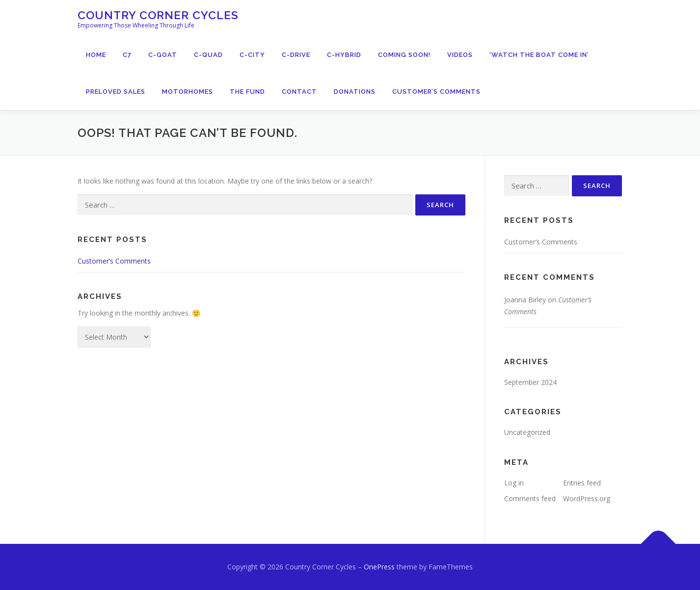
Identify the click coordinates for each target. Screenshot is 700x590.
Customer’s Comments (436, 92)
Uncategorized (527, 432)
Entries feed (582, 483)
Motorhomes (188, 92)
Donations (355, 92)
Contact (299, 92)
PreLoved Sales (116, 92)
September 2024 (530, 382)
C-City (252, 55)
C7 (127, 55)
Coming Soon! (404, 55)
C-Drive (296, 55)
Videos (460, 55)
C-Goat (163, 55)
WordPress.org (587, 498)
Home (96, 55)
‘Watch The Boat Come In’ (539, 55)
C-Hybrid (344, 55)
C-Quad (208, 55)
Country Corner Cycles (158, 15)
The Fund (247, 92)
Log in (514, 483)
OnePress (379, 567)
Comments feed (530, 498)
